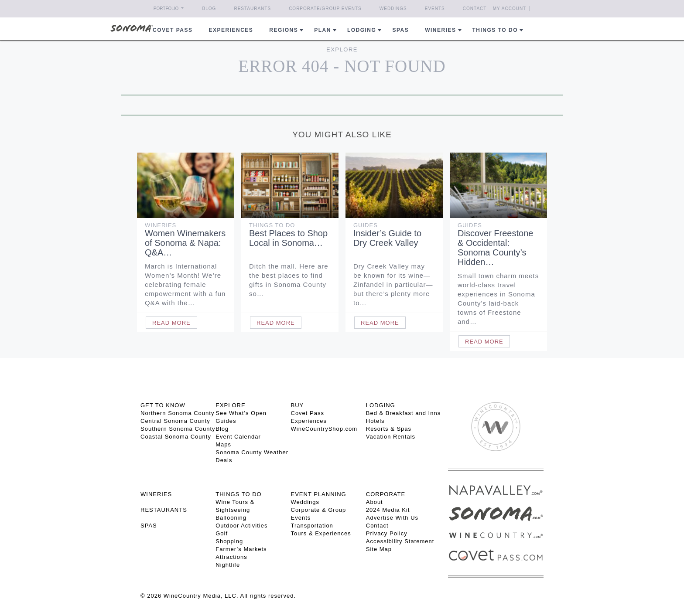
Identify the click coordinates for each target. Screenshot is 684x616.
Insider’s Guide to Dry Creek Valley (387, 238)
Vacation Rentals (391, 437)
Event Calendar (238, 437)
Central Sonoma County (175, 421)
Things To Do (272, 225)
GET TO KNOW (163, 405)
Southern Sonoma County (178, 429)
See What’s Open (241, 413)
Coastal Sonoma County (176, 437)
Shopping (229, 541)
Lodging (362, 30)
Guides (366, 225)
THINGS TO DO (238, 494)
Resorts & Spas (389, 429)
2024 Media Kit (388, 510)
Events (435, 9)
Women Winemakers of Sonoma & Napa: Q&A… (185, 243)
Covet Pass (308, 413)
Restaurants (252, 9)
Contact (475, 9)
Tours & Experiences (321, 533)
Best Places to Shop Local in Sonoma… (288, 238)
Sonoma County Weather (252, 452)
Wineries (440, 30)
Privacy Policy (387, 533)
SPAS (149, 526)
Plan (323, 30)
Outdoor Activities (241, 526)
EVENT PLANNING (319, 494)
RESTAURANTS (164, 510)
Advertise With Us (392, 518)
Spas (400, 30)
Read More (171, 323)
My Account (510, 9)
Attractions (231, 557)
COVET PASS (173, 30)
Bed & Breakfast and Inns (403, 413)
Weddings (393, 9)
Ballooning (231, 518)
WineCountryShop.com (324, 429)
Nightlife (228, 565)
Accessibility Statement (400, 541)
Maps (223, 444)
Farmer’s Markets (241, 549)
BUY (298, 405)
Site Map (379, 549)
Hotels (375, 421)
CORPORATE (386, 494)
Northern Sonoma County (177, 413)
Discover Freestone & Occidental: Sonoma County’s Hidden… (495, 248)
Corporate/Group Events (325, 9)
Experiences (231, 30)
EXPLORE (230, 405)
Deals (224, 460)
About (374, 502)
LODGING (381, 405)
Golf (222, 533)
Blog (209, 9)
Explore (342, 49)
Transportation (312, 526)
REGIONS (284, 30)
